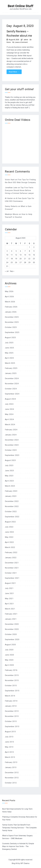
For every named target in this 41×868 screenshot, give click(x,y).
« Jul (7, 271)
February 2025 (11, 368)
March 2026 (10, 302)
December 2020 (12, 624)
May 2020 (9, 660)
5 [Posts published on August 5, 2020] (16, 251)
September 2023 (12, 455)
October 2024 (11, 389)
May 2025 (9, 353)
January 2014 (11, 706)
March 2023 (10, 486)
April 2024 (9, 419)
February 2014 (11, 701)
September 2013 (12, 726)
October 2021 (11, 573)
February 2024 (11, 430)
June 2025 (9, 348)
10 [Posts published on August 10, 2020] (7, 255)
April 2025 (9, 358)
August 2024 (10, 399)
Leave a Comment (21, 42)
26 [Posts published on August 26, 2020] (16, 262)
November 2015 (12, 680)
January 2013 (11, 767)
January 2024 (11, 435)
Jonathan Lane (11, 188)
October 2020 (11, 634)
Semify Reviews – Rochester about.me (19, 33)
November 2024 (12, 384)
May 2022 (9, 537)
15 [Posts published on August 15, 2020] (29, 255)
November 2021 (12, 568)
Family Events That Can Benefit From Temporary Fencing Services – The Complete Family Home (19, 828)
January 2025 (11, 373)
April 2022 (9, 542)
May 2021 (9, 599)
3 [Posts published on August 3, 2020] (7, 251)
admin (26, 40)
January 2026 (11, 312)
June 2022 (9, 532)
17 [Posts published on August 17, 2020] (7, 259)
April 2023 (9, 481)
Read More (14, 72)
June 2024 (9, 409)
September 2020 (12, 639)
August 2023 (10, 460)
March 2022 (10, 547)
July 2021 (9, 588)
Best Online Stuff (21, 6)
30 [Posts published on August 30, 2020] (34, 262)
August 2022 (10, 522)
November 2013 (12, 716)
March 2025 (10, 363)
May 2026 (9, 291)
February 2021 (11, 614)
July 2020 (9, 650)
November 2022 (12, 506)
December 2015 (12, 675)
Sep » (12, 271)
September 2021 (12, 578)
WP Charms (25, 863)
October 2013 (11, 721)
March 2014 (10, 696)
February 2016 (11, 670)
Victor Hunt (10, 180)
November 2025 (12, 322)
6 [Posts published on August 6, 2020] (20, 251)
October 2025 (11, 327)
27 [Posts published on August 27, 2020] (21, 262)
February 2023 (11, 491)
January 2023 (11, 496)
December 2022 (12, 501)
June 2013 (9, 742)
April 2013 (9, 752)
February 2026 (11, 307)
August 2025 (10, 338)
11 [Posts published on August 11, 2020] (12, 255)
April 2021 (9, 604)
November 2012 (12, 778)
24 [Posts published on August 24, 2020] (7, 262)
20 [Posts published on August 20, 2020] (21, 259)
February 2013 (11, 762)
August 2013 (10, 732)
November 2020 (12, 629)
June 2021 (9, 593)
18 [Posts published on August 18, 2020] (12, 259)
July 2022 (9, 527)
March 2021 (10, 609)
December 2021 (12, 563)
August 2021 (10, 583)
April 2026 (9, 297)
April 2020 (9, 665)
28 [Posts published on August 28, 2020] (25, 262)
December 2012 (12, 773)
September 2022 (12, 517)
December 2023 (12, 440)
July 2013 (9, 737)
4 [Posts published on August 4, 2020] (12, 251)
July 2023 (9, 465)
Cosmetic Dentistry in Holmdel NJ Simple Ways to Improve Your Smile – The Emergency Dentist (18, 846)
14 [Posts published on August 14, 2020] (25, 255)
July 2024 (9, 404)
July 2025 (9, 343)
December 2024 (12, 378)
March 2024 (10, 425)
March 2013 (10, 757)
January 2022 (11, 558)
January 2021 (11, 619)
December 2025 (12, 317)
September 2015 (12, 691)
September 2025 (12, 332)
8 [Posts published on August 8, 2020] (29, 251)
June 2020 (9, 655)
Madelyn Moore (12, 214)
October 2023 (11, 450)
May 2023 (9, 476)
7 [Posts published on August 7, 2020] (25, 251)
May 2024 (9, 414)
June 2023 (9, 471)
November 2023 (12, 445)
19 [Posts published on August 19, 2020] (16, 259)
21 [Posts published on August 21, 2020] (25, 259)
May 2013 (9, 747)
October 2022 (11, 512)
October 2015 (11, 686)
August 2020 (10, 645)
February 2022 (11, 552)
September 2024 (12, 394)
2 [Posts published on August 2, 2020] (34, 247)
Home (9, 42)
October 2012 (11, 783)
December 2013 (12, 711)
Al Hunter (9, 198)
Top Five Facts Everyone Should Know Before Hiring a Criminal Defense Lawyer (19, 190)
